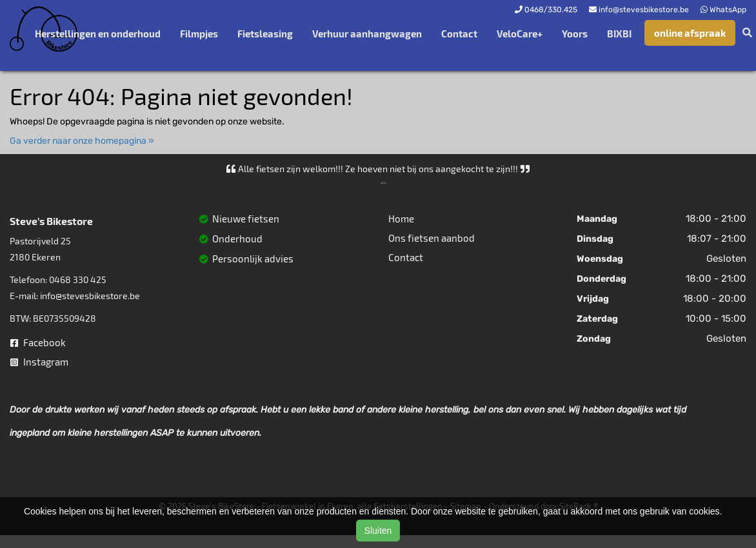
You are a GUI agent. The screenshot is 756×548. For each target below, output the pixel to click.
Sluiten (378, 531)
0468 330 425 (78, 279)
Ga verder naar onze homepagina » (82, 141)
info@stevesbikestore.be (90, 296)
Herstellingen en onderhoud (98, 34)
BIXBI (619, 34)
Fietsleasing (265, 34)
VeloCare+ (520, 34)
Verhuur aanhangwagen (367, 34)
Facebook (38, 342)
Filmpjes (199, 34)
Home (401, 219)
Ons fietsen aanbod (432, 238)
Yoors (575, 34)
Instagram (39, 362)
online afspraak (690, 33)
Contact (459, 34)
